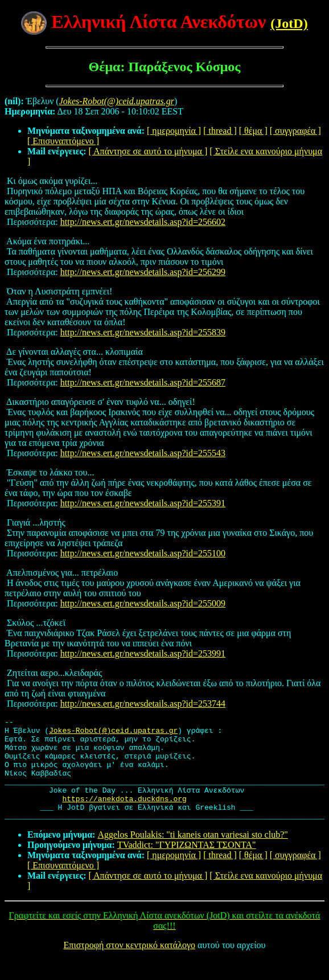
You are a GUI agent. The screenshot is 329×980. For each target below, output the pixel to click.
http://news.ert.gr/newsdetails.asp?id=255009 (143, 603)
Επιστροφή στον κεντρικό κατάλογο (129, 965)
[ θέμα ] (253, 131)
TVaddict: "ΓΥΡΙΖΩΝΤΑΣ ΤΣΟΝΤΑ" (187, 865)
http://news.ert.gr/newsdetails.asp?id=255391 (143, 503)
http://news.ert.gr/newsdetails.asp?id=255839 (143, 332)
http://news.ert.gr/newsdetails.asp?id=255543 (143, 453)
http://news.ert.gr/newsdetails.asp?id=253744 (143, 704)
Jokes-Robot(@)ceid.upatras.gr (113, 733)
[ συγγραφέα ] (295, 131)
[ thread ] (220, 131)
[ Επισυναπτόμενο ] (63, 141)
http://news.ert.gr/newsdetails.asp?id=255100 (143, 553)
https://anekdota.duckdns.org (124, 815)
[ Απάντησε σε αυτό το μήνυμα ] (148, 151)
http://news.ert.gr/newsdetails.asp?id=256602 (143, 222)
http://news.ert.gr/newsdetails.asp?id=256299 (143, 272)
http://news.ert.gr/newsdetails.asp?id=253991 (143, 653)
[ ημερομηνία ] (174, 131)
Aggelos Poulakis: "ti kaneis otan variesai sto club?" (192, 855)
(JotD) (289, 23)
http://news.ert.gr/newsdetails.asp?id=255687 (143, 382)
